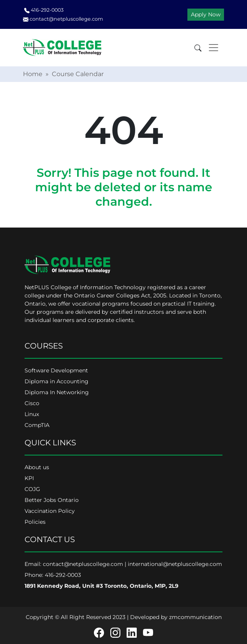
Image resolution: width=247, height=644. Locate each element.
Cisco (32, 403)
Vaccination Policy (50, 511)
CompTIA (37, 425)
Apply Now (206, 14)
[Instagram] (115, 632)
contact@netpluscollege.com (63, 19)
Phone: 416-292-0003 (53, 575)
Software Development (56, 370)
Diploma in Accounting (56, 381)
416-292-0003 (44, 10)
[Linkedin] (132, 632)
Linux (32, 414)
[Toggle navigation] (213, 48)
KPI (29, 478)
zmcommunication (195, 617)
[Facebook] (99, 632)
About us (37, 467)
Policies (35, 522)
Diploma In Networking (57, 392)
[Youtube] (148, 632)
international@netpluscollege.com (175, 564)
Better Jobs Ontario (52, 500)
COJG (32, 489)
